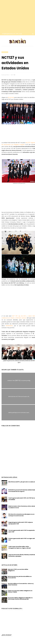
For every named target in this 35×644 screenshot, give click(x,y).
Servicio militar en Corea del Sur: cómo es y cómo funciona (21, 584)
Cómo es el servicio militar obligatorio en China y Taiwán (20, 591)
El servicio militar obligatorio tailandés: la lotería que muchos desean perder (20, 598)
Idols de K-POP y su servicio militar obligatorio (18, 570)
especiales (5, 52)
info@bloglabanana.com (9, 34)
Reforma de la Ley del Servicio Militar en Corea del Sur (20, 577)
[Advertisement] (16, 16)
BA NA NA (11, 97)
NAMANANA (9, 326)
